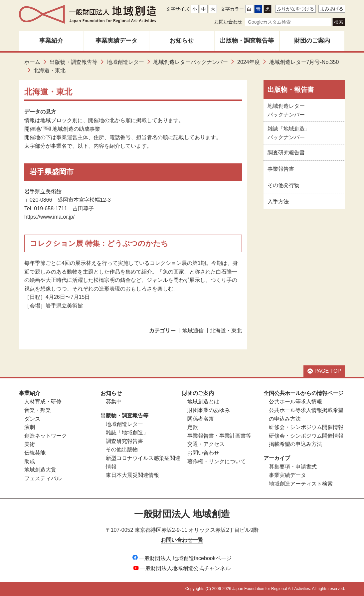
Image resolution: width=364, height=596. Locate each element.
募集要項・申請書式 (293, 467)
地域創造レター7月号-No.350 (304, 62)
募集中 (114, 401)
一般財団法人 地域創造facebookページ (182, 558)
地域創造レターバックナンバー (191, 62)
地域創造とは (203, 401)
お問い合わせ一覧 (182, 540)
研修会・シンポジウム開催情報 (306, 427)
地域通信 (193, 331)
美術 (30, 444)
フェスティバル (43, 478)
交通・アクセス (206, 444)
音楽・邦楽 (38, 410)
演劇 (30, 427)
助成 (30, 461)
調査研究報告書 (286, 153)
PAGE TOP (324, 371)
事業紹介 (51, 41)
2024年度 (249, 62)
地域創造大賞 (40, 470)
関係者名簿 (201, 419)
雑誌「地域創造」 (127, 432)
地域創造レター (125, 62)
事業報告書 (281, 169)
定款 (193, 427)
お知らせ (182, 41)
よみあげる (332, 9)
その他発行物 (283, 185)
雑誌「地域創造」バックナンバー (289, 133)
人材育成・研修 (43, 401)
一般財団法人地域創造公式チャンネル (182, 568)
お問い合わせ (228, 22)
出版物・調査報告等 (247, 41)
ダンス (32, 419)
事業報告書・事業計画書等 (219, 436)
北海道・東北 (226, 331)
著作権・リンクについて (217, 461)
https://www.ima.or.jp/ (49, 217)
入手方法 (278, 201)
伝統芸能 (35, 453)
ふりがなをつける (295, 9)
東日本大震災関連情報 (132, 475)
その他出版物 (122, 449)
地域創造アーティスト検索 (301, 484)
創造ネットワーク (46, 436)
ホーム (32, 62)
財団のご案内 (312, 41)
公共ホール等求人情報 (295, 401)
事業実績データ (116, 41)
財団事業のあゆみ (209, 410)
